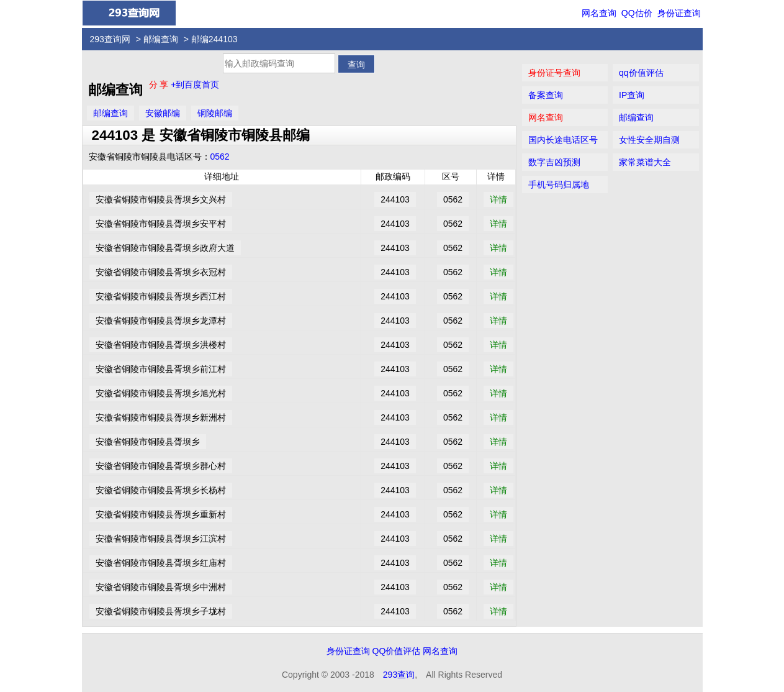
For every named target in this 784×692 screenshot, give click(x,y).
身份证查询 (679, 13)
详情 (498, 199)
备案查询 (546, 95)
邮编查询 (161, 39)
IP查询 (632, 95)
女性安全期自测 (649, 140)
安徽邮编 (163, 113)
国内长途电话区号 (563, 140)
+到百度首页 (195, 84)
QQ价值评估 (397, 651)
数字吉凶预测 (554, 162)
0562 (220, 157)
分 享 (160, 84)
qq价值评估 (641, 73)
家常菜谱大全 (645, 162)
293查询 (399, 675)
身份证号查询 (554, 73)
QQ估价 (637, 13)
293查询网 (110, 39)
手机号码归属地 (559, 184)
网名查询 (599, 13)
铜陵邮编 (215, 113)
